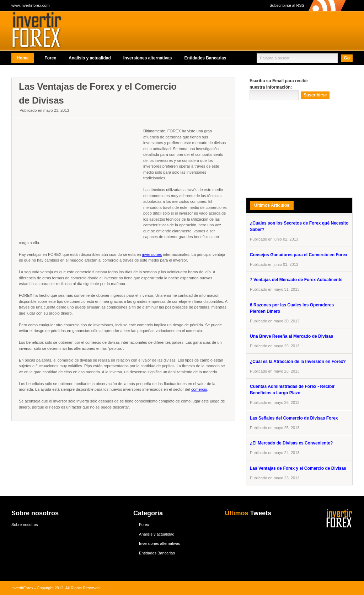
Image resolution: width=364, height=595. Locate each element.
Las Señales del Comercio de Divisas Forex (294, 418)
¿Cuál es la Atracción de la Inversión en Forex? (298, 362)
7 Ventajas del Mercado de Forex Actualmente (296, 280)
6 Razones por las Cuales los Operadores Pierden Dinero (292, 308)
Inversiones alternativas (148, 58)
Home (23, 58)
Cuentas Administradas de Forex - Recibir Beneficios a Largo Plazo (292, 390)
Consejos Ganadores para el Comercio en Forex (299, 255)
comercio (199, 389)
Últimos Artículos (272, 205)
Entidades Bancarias (205, 58)
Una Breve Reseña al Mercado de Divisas (291, 336)
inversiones (152, 254)
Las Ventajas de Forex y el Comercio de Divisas (298, 468)
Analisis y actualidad (90, 58)
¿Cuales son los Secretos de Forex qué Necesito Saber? (299, 226)
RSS (300, 5)
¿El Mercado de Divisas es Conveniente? (291, 443)
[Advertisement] (141, 73)
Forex (50, 58)
